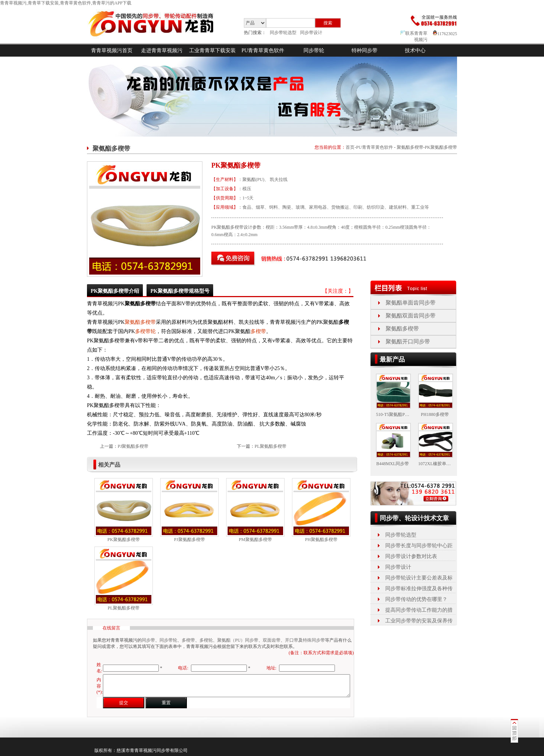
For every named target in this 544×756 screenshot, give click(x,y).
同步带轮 (314, 51)
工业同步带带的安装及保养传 (419, 621)
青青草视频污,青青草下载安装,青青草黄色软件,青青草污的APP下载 (66, 3)
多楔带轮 (145, 331)
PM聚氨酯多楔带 (255, 540)
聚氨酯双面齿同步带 (411, 316)
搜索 (328, 23)
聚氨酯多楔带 (410, 147)
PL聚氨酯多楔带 (271, 446)
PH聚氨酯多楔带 (321, 540)
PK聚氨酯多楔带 (441, 147)
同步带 (148, 640)
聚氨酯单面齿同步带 (411, 303)
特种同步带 (365, 51)
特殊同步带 (314, 640)
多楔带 (258, 331)
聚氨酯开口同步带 (408, 342)
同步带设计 (311, 33)
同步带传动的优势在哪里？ (416, 599)
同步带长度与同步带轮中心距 (419, 546)
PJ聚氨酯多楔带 (133, 446)
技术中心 (415, 51)
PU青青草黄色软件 (263, 51)
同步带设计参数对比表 (411, 556)
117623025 (445, 34)
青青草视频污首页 (112, 51)
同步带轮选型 (283, 33)
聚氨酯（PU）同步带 (238, 640)
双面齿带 (272, 640)
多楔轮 (206, 640)
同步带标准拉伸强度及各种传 (419, 589)
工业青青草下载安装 (212, 51)
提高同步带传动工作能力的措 (419, 610)
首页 (350, 147)
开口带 (292, 640)
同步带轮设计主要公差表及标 (419, 578)
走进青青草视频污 (162, 51)
